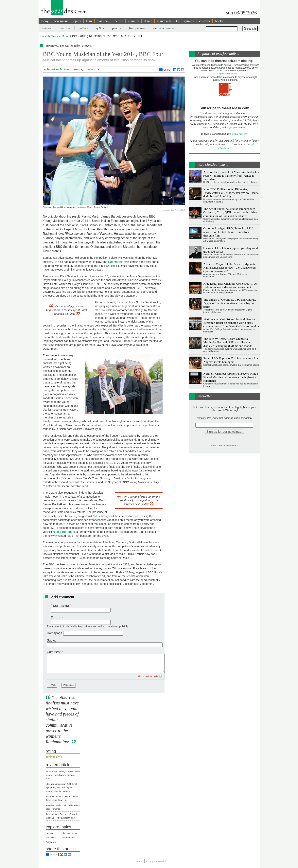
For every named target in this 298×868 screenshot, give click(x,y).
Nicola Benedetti (64, 532)
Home (44, 36)
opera (77, 21)
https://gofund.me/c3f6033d (226, 73)
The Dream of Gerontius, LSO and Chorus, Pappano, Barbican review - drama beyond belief (230, 303)
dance (148, 21)
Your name (60, 605)
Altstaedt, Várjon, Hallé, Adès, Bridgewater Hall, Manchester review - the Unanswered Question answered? (230, 267)
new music (61, 21)
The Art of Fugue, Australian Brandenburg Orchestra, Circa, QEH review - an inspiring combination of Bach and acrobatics (230, 212)
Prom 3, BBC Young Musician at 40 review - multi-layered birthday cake (63, 775)
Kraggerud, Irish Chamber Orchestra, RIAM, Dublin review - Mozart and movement (231, 285)
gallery (83, 28)
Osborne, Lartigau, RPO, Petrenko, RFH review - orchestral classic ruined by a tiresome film (228, 232)
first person (137, 28)
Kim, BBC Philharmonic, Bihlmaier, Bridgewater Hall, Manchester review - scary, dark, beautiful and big (231, 193)
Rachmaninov (117, 262)
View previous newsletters (224, 445)
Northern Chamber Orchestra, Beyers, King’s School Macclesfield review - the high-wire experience (231, 377)
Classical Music (60, 36)
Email (56, 618)
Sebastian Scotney (58, 69)
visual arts (164, 21)
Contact (140, 861)
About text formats (148, 676)
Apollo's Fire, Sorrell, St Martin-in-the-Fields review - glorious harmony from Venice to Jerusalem (231, 176)
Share (165, 70)
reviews (46, 28)
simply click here (240, 134)
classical (103, 21)
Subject (52, 640)
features (65, 28)
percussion (51, 838)
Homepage (55, 633)
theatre (118, 21)
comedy (133, 21)
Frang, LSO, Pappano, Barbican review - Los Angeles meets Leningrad (231, 360)
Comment (54, 652)
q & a (100, 28)
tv (178, 21)
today (45, 21)
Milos (96, 516)
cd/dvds (205, 21)
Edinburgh (51, 842)
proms (116, 28)
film (89, 21)
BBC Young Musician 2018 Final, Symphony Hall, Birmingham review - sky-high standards (61, 788)
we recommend (164, 28)
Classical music (69, 833)
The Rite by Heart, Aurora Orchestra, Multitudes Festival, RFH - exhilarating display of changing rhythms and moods (228, 342)
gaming (189, 21)
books (219, 21)
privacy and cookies (156, 861)
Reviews (50, 833)
